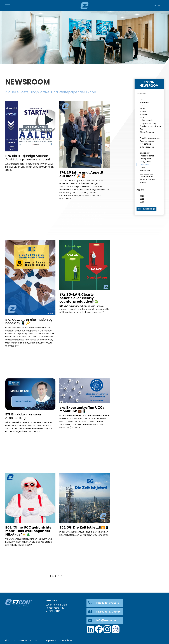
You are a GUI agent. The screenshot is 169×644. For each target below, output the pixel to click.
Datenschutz (65, 640)
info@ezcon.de (106, 620)
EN (159, 5)
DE (155, 5)
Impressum (52, 640)
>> (61, 576)
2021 (142, 202)
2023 (142, 196)
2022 (142, 199)
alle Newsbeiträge (146, 209)
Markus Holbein (32, 428)
